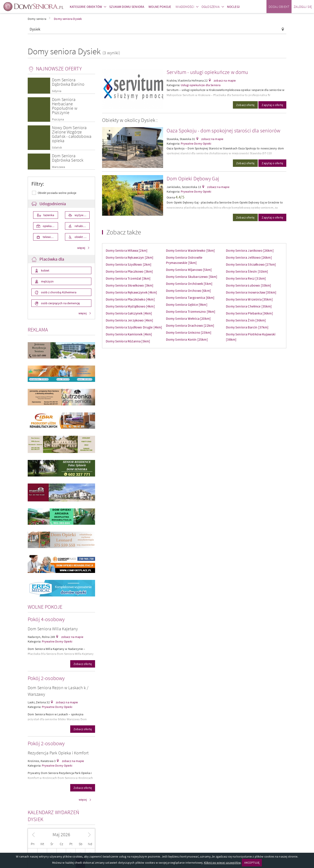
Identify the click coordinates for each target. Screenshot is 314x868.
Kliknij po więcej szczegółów (222, 863)
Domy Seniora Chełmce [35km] (249, 306)
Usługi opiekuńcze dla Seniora (201, 85)
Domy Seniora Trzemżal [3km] (128, 278)
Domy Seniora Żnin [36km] (246, 320)
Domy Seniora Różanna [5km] (128, 341)
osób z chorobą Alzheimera (58, 292)
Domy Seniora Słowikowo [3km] (130, 285)
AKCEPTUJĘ (252, 863)
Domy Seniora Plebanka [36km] (249, 313)
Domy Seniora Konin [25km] (187, 339)
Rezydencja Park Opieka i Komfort (58, 753)
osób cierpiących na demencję (60, 303)
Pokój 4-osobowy (46, 619)
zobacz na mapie (72, 637)
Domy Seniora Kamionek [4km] (129, 334)
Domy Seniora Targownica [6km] (190, 297)
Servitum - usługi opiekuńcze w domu (207, 72)
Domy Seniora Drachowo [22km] (190, 325)
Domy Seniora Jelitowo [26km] (249, 257)
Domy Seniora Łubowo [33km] (248, 285)
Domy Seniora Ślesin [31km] (247, 271)
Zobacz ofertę (83, 664)
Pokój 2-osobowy (46, 678)
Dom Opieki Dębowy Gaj (193, 179)
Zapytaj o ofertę (272, 105)
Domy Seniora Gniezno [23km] (189, 332)
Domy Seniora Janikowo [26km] (250, 250)
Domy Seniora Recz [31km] (246, 278)
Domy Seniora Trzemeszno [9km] (191, 311)
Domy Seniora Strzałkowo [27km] (251, 264)
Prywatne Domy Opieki (57, 641)
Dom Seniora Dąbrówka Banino (68, 82)
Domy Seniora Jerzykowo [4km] (129, 320)
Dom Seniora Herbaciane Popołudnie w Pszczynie (65, 106)
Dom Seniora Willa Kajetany (53, 629)
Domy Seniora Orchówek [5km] (189, 284)
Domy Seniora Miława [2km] (127, 250)
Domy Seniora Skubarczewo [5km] (192, 277)
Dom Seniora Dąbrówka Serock (68, 158)
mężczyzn (47, 281)
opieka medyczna (50, 226)
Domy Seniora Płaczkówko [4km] (130, 299)
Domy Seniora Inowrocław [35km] (251, 292)
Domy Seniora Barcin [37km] (247, 327)
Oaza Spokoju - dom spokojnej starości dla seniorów (223, 131)
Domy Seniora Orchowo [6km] (188, 290)
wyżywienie (82, 215)
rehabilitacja (82, 226)
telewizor (48, 237)
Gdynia (57, 91)
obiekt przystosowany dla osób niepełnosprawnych (82, 237)
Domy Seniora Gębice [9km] (187, 304)
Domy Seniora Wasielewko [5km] (190, 250)
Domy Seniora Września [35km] (249, 299)
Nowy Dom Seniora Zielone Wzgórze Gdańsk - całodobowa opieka (72, 134)
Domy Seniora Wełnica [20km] (188, 318)
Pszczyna (58, 119)
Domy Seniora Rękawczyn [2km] (130, 257)
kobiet (45, 270)
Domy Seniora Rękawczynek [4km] (131, 292)
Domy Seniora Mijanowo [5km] (189, 270)
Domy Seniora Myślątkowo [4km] (130, 306)
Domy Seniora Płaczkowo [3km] (129, 271)
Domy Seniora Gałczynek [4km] (129, 313)
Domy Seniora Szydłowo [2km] (129, 264)
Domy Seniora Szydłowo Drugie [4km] (134, 327)
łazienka (48, 215)
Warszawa (58, 167)
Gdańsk (57, 148)
